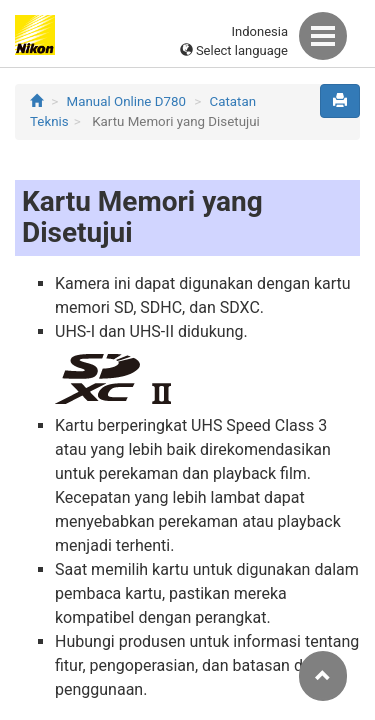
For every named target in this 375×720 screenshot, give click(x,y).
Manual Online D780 (126, 101)
